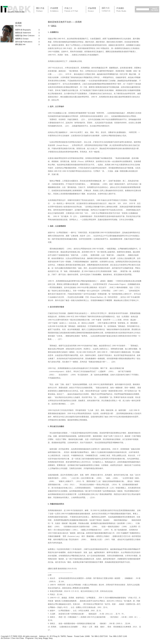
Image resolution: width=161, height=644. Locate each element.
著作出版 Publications (24, 42)
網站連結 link (20, 44)
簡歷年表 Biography (23, 30)
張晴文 (54, 26)
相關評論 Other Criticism (25, 36)
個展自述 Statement (23, 33)
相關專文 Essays (22, 39)
